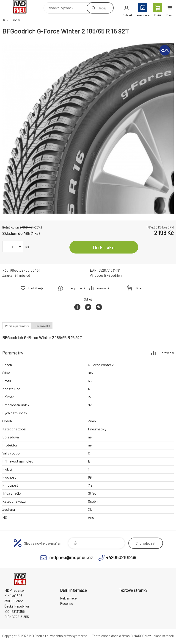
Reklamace (68, 598)
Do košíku (104, 247)
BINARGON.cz (141, 636)
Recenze (67, 603)
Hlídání (139, 288)
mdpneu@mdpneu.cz (71, 557)
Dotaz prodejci (75, 288)
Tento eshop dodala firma (111, 636)
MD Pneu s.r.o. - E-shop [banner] (23, 7)
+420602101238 (121, 557)
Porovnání (102, 288)
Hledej (102, 8)
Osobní (15, 20)
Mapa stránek (164, 636)
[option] (88, 128)
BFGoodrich (113, 275)
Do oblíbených (36, 288)
